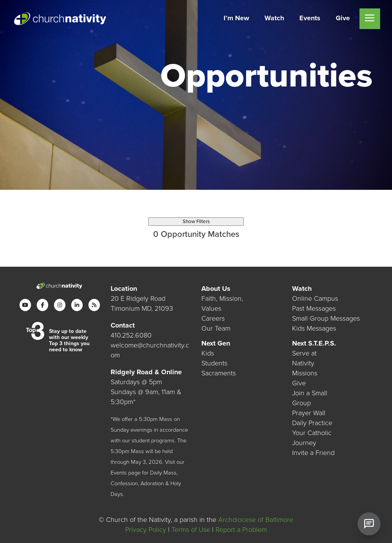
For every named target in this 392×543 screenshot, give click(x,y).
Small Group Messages (326, 318)
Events (119, 472)
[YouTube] (25, 305)
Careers (213, 318)
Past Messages (314, 308)
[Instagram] (60, 305)
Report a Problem (241, 530)
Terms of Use (191, 530)
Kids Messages (314, 328)
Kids (208, 353)
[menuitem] (236, 19)
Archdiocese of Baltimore (256, 520)
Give (299, 383)
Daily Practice (312, 423)
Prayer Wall (309, 413)
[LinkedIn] (77, 305)
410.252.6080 (131, 335)
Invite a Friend (313, 453)
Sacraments (219, 373)
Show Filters (196, 222)
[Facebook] (42, 305)
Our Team (216, 328)
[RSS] (94, 305)
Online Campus (315, 298)
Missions (305, 373)
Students (214, 363)
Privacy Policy (146, 530)
